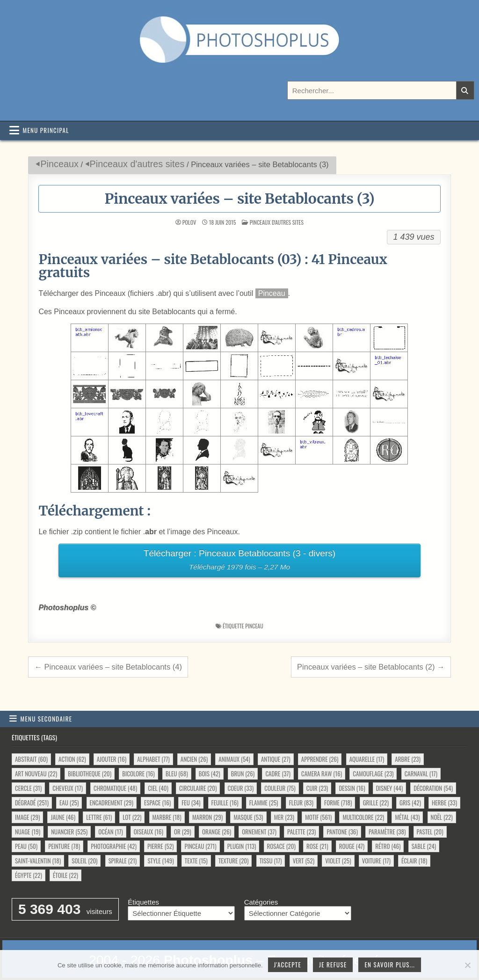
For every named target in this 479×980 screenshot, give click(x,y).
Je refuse (333, 965)
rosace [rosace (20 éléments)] (281, 846)
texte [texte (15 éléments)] (196, 861)
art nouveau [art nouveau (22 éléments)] (36, 774)
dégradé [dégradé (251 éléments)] (32, 803)
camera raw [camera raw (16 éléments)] (322, 774)
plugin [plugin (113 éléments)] (242, 846)
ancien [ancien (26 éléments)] (194, 759)
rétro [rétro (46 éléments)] (388, 846)
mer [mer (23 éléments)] (284, 817)
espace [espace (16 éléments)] (157, 803)
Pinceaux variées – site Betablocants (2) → (371, 667)
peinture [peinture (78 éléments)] (64, 846)
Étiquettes (143, 902)
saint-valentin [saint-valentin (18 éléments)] (38, 861)
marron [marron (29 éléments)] (207, 817)
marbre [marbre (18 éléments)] (167, 817)
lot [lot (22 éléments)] (132, 817)
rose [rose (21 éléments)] (317, 846)
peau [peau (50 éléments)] (26, 846)
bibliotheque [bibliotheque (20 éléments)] (90, 774)
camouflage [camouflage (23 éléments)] (373, 774)
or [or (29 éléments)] (183, 832)
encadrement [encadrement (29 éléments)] (112, 803)
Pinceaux (59, 164)
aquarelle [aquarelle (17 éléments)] (367, 759)
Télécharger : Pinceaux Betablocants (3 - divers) (239, 561)
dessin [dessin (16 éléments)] (352, 788)
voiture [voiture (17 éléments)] (376, 861)
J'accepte (288, 965)
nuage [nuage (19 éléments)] (28, 832)
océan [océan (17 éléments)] (110, 832)
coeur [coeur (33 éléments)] (241, 788)
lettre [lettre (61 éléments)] (99, 817)
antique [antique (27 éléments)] (276, 759)
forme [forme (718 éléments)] (338, 803)
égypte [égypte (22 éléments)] (29, 875)
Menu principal (46, 130)
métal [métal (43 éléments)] (407, 817)
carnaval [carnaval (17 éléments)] (421, 774)
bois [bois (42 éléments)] (210, 774)
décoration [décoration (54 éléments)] (433, 788)
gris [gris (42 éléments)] (410, 803)
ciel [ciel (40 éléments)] (158, 788)
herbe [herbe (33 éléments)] (444, 803)
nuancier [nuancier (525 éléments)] (69, 832)
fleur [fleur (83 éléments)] (301, 803)
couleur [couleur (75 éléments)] (280, 788)
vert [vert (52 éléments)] (304, 861)
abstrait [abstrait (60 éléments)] (31, 759)
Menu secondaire (47, 719)
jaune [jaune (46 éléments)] (63, 817)
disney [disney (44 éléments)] (389, 788)
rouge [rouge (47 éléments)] (352, 846)
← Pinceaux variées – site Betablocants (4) (108, 667)
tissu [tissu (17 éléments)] (271, 861)
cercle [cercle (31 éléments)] (28, 788)
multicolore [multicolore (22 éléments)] (363, 817)
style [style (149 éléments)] (160, 861)
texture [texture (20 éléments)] (234, 861)
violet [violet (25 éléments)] (338, 861)
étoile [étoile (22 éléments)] (65, 875)
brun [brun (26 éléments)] (243, 774)
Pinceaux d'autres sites (137, 164)
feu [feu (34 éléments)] (191, 803)
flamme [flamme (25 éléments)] (264, 803)
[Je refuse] (467, 965)
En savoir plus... (390, 965)
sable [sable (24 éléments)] (424, 846)
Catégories (261, 902)
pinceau (254, 626)
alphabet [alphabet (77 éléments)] (153, 759)
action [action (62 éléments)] (72, 759)
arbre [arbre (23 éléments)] (408, 759)
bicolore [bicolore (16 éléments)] (138, 774)
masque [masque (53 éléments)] (248, 817)
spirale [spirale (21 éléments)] (123, 861)
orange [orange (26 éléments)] (217, 832)
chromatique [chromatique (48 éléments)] (115, 788)
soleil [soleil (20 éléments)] (84, 861)
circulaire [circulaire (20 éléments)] (198, 788)
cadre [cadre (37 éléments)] (278, 774)
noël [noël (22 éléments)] (442, 817)
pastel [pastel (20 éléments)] (430, 832)
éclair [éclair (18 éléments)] (414, 861)
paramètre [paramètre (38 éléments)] (387, 832)
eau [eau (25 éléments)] (69, 803)
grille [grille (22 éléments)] (376, 803)
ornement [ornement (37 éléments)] (259, 832)
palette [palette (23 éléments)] (301, 832)
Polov (189, 222)
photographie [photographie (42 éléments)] (114, 846)
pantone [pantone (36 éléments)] (342, 832)
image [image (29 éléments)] (27, 817)
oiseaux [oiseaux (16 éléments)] (149, 832)
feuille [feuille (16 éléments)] (225, 803)
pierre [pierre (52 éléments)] (160, 846)
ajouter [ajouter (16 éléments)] (112, 759)
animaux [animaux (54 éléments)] (234, 759)
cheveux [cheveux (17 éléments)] (67, 788)
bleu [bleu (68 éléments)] (177, 774)
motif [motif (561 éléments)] (318, 817)
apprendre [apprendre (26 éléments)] (320, 759)
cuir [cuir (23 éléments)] (317, 788)
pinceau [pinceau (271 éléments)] (200, 846)
